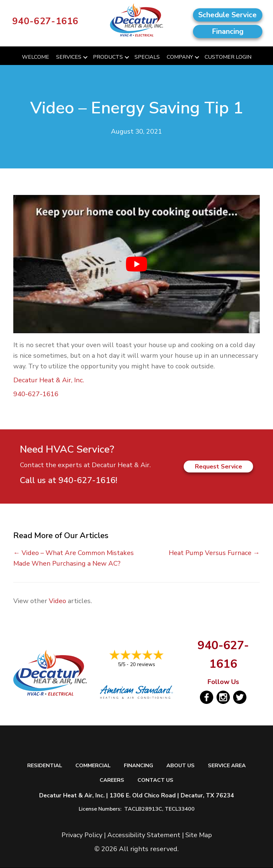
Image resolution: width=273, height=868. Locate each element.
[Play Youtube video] (136, 264)
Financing (138, 766)
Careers (112, 780)
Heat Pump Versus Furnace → (214, 553)
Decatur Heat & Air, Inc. (49, 380)
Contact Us (155, 780)
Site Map (199, 835)
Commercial (93, 766)
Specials (147, 57)
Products (108, 57)
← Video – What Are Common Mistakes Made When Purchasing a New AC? (74, 558)
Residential (45, 766)
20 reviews (142, 664)
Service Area (227, 766)
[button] (85, 57)
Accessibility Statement (144, 835)
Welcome (36, 57)
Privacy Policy (82, 835)
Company (180, 57)
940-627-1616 (45, 21)
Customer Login (228, 57)
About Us (181, 766)
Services (69, 57)
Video (57, 601)
